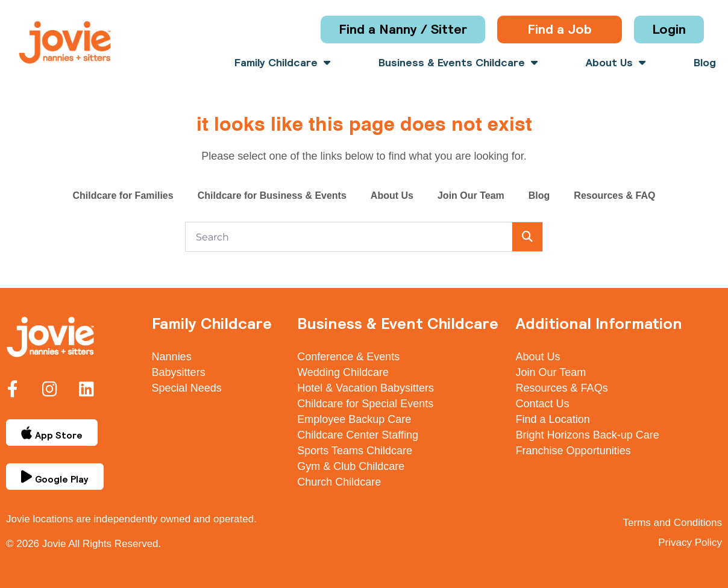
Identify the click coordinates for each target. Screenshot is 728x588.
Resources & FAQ (614, 195)
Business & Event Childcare (398, 323)
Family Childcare (282, 63)
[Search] (527, 237)
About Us (616, 63)
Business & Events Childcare (458, 63)
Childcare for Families (123, 195)
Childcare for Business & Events (272, 195)
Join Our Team (471, 195)
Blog (705, 63)
